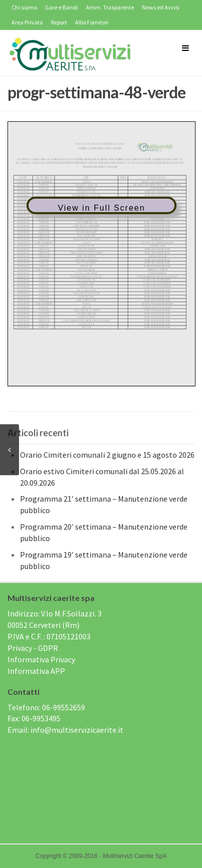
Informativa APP (36, 671)
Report (59, 22)
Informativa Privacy (41, 659)
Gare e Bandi (61, 7)
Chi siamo (24, 7)
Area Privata (27, 22)
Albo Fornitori (92, 22)
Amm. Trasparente (110, 7)
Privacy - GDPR (33, 648)
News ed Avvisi (161, 7)
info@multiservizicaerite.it (77, 730)
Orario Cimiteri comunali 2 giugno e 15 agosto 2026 (107, 455)
